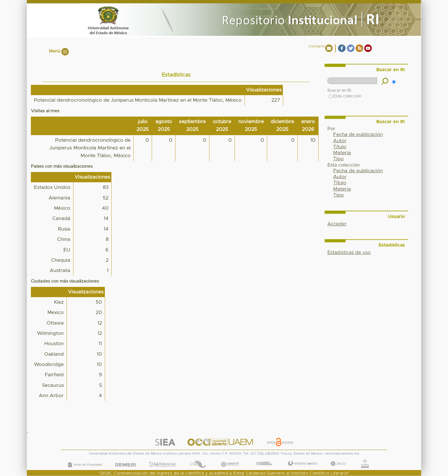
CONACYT (230, 458)
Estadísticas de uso (349, 253)
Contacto (317, 46)
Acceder (337, 224)
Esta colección (345, 96)
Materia (342, 153)
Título (340, 147)
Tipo (338, 159)
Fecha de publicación (358, 135)
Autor (340, 141)
